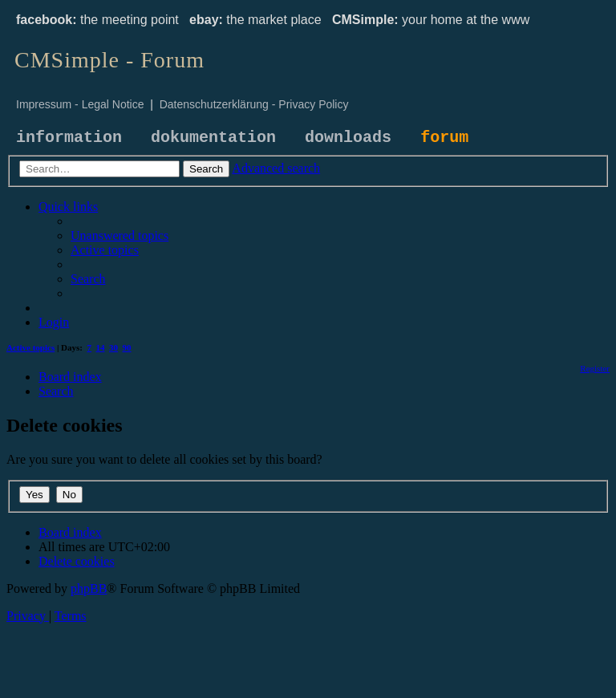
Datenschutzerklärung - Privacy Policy (254, 104)
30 (113, 347)
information (69, 138)
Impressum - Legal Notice (80, 104)
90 (127, 347)
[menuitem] (120, 235)
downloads (348, 138)
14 (101, 347)
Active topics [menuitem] (30, 347)
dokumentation (213, 138)
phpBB (89, 588)
